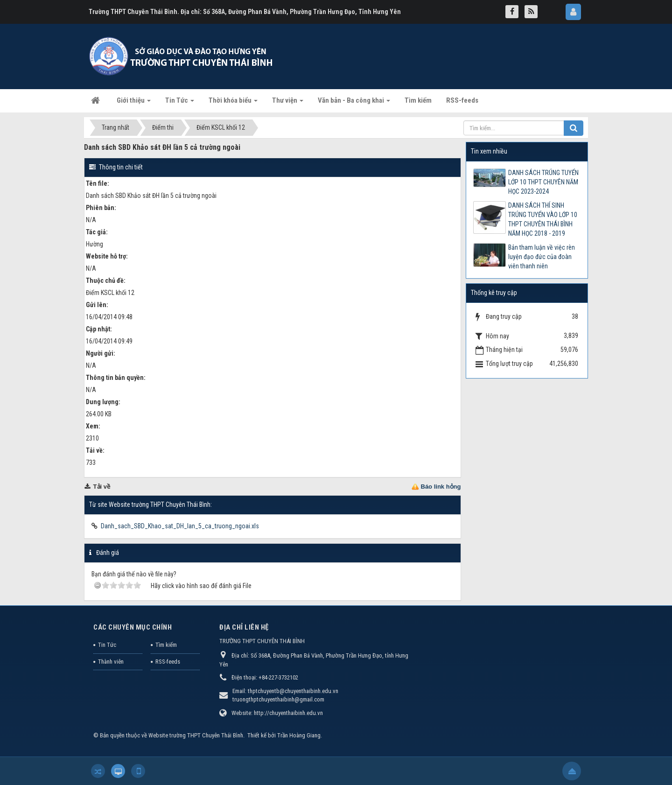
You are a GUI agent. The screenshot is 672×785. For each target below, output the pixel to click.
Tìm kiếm (166, 645)
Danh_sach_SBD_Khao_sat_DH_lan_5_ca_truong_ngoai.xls (180, 526)
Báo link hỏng (441, 487)
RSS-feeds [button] (462, 100)
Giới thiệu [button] (134, 103)
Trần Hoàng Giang (299, 735)
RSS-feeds (168, 662)
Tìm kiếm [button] (418, 100)
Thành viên (111, 662)
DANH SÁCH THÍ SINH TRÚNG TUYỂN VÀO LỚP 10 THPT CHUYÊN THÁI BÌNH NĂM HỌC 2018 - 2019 (543, 219)
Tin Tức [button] (180, 103)
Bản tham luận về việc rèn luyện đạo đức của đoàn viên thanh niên (542, 257)
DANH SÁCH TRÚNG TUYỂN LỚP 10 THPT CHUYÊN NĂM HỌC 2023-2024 (543, 182)
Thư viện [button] (288, 103)
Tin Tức (107, 645)
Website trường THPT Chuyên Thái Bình (196, 735)
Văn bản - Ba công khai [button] (354, 103)
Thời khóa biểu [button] (233, 103)
